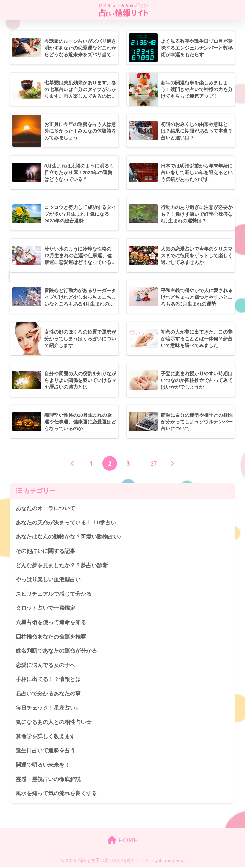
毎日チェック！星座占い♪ (47, 708)
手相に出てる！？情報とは (48, 680)
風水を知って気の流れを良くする (56, 794)
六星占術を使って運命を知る (51, 623)
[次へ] (172, 463)
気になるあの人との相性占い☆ (54, 723)
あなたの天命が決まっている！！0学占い (66, 523)
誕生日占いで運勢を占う (45, 751)
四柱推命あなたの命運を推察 (51, 637)
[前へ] (73, 463)
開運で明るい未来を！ (43, 766)
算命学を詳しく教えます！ (48, 737)
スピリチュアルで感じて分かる (54, 594)
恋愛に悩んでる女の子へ (45, 666)
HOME (122, 841)
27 (154, 463)
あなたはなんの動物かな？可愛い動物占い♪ (68, 537)
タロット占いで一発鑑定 (45, 608)
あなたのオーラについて (45, 508)
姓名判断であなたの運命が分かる (56, 651)
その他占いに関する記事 (45, 551)
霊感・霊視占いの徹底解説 (48, 780)
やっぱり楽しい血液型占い (48, 580)
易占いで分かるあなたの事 (48, 694)
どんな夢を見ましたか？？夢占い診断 (62, 566)
